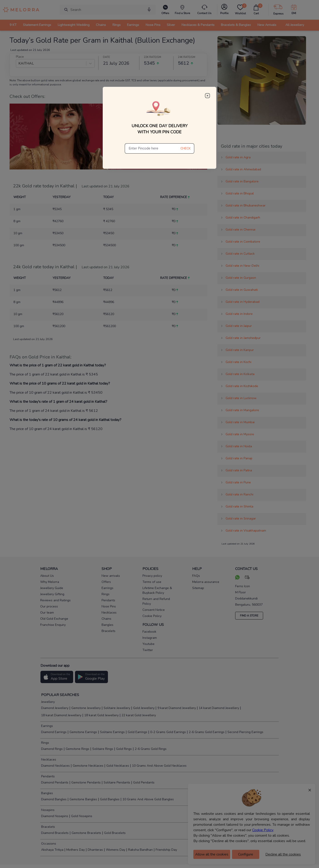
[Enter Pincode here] (151, 148)
